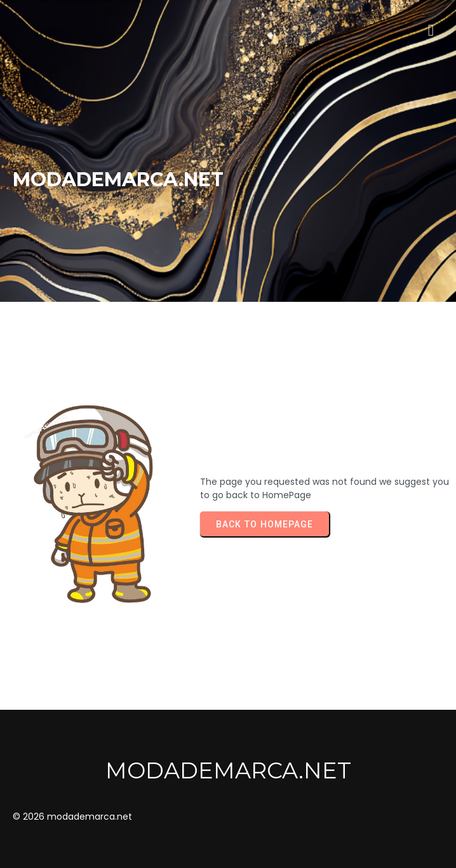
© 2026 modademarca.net (72, 817)
